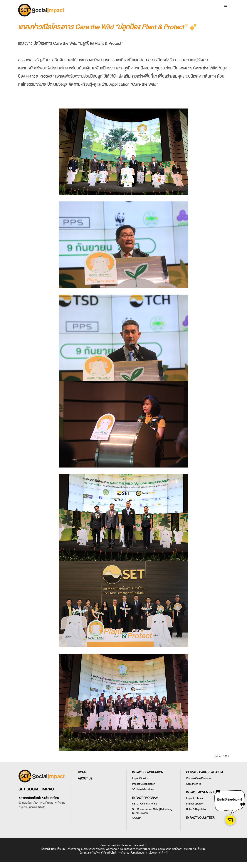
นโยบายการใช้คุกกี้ (158, 853)
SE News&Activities (143, 789)
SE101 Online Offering (145, 804)
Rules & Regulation (197, 809)
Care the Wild (194, 784)
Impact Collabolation (144, 784)
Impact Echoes (194, 798)
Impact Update (194, 804)
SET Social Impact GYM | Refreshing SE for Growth (152, 811)
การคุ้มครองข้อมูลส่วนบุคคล (132, 853)
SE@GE (136, 818)
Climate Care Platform (198, 778)
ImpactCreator (140, 778)
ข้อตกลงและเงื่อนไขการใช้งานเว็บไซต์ (98, 853)
